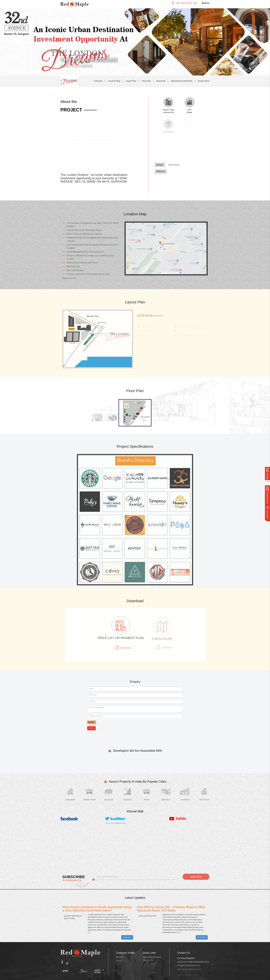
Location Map (114, 81)
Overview (98, 81)
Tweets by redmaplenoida (115, 823)
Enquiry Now (204, 81)
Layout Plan (131, 81)
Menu (207, 3)
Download (161, 81)
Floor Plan (146, 81)
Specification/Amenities (182, 81)
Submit (91, 728)
